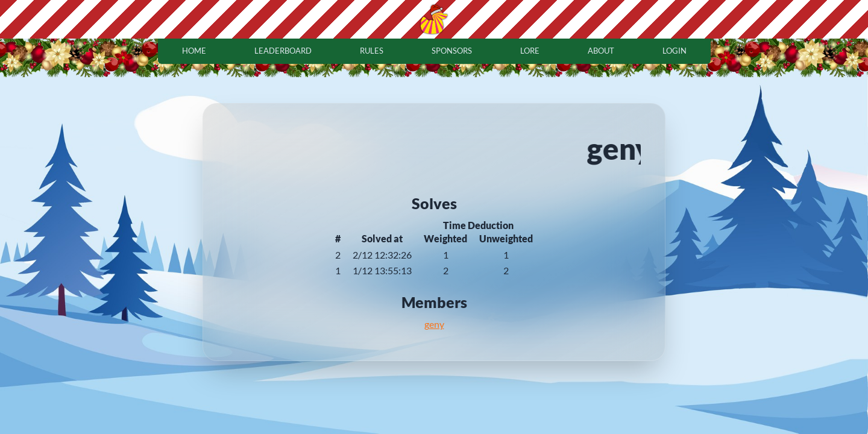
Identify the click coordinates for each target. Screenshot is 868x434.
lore (530, 51)
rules (372, 51)
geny (434, 324)
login (675, 51)
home (194, 51)
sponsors (452, 51)
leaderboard (283, 51)
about (601, 51)
